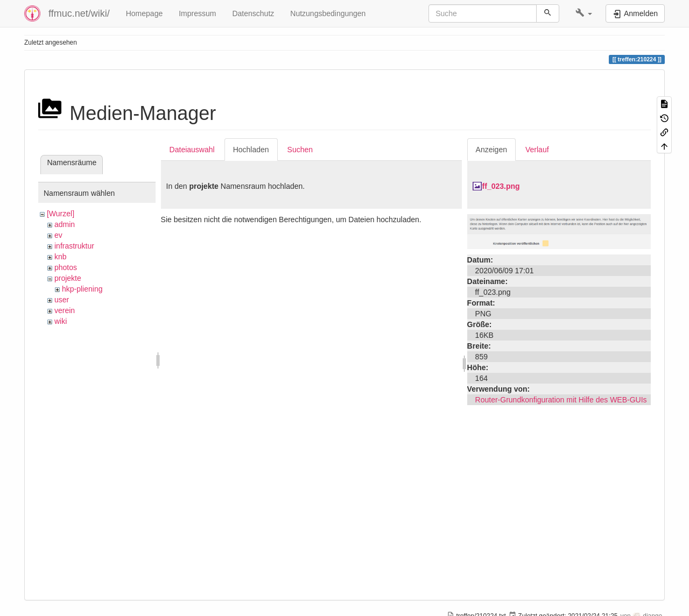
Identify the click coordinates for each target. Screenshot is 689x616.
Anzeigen (491, 150)
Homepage (145, 13)
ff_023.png (501, 186)
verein (65, 310)
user (62, 300)
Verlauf (537, 150)
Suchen (300, 150)
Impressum (197, 13)
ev (58, 235)
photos (66, 267)
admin (65, 224)
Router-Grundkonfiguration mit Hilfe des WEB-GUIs (561, 400)
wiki (61, 321)
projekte (68, 278)
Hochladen (251, 150)
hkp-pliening (82, 289)
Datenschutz (253, 13)
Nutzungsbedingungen (328, 13)
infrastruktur (74, 246)
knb (61, 257)
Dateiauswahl (192, 150)
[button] (584, 13)
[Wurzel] (61, 214)
